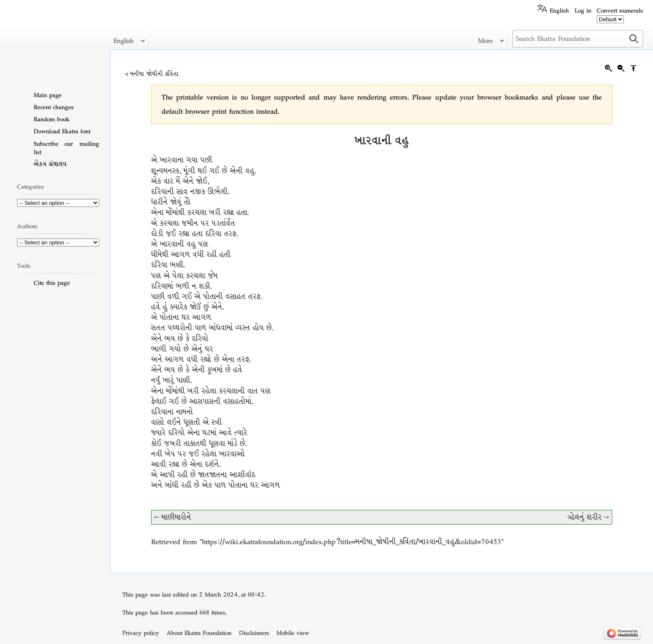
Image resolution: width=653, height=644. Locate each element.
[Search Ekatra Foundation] (578, 39)
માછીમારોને (176, 517)
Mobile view (293, 633)
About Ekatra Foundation (199, 633)
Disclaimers (254, 633)
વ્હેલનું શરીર (585, 517)
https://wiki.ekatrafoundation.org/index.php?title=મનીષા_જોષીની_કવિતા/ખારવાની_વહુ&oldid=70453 (351, 542)
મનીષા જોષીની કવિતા (155, 74)
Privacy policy (141, 633)
